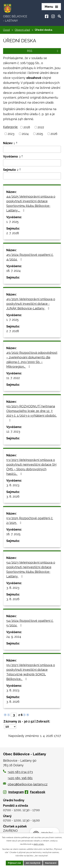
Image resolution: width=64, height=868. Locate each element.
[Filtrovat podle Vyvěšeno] (32, 163)
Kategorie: (10, 127)
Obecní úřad (22, 30)
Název (9, 143)
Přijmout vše (14, 863)
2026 (54, 134)
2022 (41, 127)
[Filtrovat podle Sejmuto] (32, 176)
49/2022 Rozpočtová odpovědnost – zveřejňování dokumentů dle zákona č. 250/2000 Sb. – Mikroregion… (32, 360)
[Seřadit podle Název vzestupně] (17, 142)
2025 (40, 134)
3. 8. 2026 (13, 496)
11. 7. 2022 (13, 378)
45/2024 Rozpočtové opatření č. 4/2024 (30, 257)
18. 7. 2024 (13, 271)
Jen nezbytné (33, 863)
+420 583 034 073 (20, 772)
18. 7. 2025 (13, 534)
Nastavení (51, 863)
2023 (11, 134)
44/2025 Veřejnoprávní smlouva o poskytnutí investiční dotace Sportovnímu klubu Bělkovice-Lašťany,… (31, 203)
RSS (43, 51)
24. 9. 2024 (14, 637)
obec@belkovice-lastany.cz (25, 784)
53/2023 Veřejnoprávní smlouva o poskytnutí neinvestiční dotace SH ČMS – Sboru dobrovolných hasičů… (31, 467)
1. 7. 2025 (12, 222)
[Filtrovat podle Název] (32, 149)
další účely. (39, 844)
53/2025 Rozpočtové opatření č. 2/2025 (30, 520)
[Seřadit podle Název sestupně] (17, 144)
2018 (27, 127)
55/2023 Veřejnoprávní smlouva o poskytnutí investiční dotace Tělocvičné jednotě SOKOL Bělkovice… (31, 672)
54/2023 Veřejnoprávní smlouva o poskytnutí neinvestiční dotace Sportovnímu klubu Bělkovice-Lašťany (31, 569)
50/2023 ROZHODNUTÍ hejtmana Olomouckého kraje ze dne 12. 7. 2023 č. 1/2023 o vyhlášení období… (31, 413)
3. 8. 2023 (13, 485)
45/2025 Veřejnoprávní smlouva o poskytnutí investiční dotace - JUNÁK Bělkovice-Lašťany (31, 304)
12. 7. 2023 (13, 432)
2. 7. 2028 (13, 233)
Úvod (6, 30)
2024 (25, 134)
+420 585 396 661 (20, 778)
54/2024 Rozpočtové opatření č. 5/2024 (30, 623)
